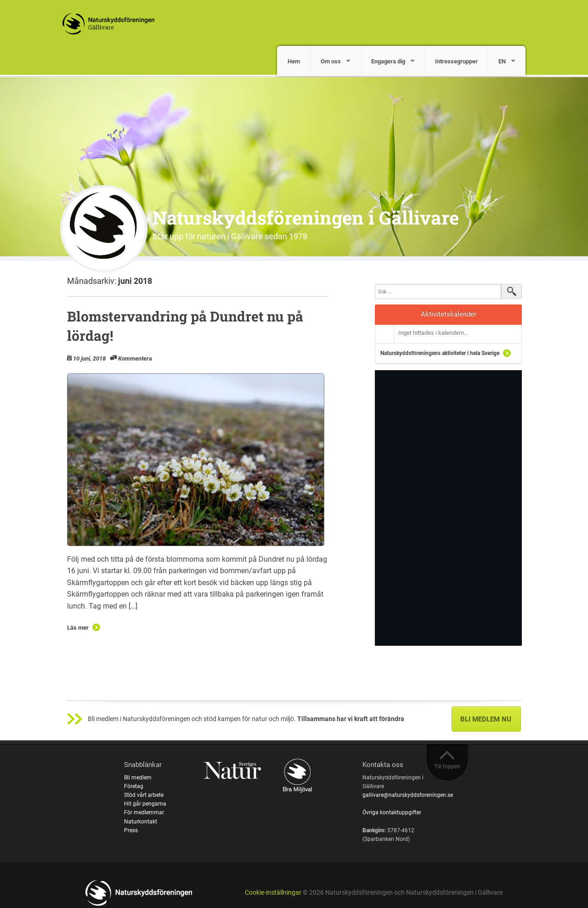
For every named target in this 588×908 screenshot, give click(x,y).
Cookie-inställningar (273, 893)
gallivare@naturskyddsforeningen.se (408, 795)
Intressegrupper (456, 61)
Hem (294, 61)
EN (502, 61)
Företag (134, 786)
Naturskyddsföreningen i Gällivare (306, 217)
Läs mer (78, 628)
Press (131, 830)
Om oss (331, 61)
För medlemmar (144, 812)
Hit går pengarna (145, 804)
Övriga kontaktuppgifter (392, 812)
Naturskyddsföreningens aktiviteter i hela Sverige (440, 353)
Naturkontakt (141, 822)
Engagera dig (388, 61)
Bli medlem (138, 778)
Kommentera (135, 358)
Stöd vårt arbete (144, 795)
